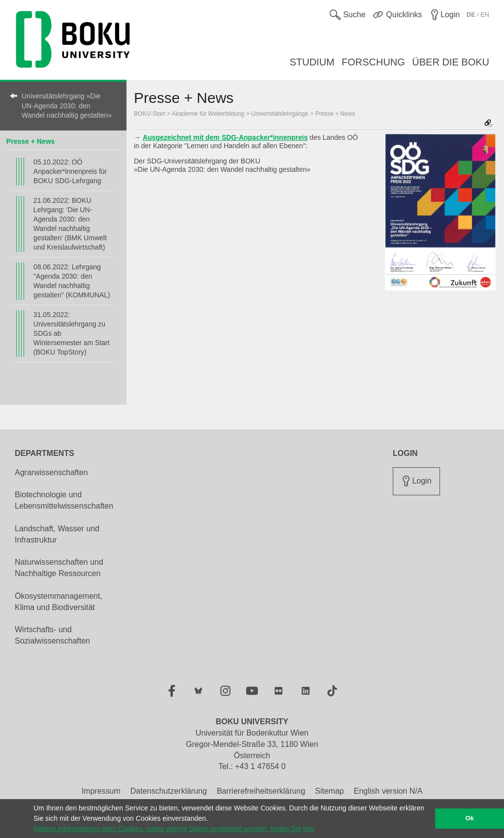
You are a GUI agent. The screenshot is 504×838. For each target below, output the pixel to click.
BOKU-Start (149, 114)
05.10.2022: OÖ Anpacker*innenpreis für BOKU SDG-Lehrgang (70, 171)
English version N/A (388, 791)
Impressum (101, 791)
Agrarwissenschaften (51, 472)
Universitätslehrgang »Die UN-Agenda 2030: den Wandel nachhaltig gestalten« (67, 106)
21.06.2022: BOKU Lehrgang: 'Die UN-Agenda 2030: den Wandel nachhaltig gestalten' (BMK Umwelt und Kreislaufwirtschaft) (70, 224)
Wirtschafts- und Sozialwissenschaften (52, 635)
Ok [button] (470, 818)
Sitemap (330, 791)
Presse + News (31, 141)
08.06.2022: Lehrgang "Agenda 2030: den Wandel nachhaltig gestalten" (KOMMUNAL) (72, 281)
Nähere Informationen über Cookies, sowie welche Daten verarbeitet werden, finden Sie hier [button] (174, 829)
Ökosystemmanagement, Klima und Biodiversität (59, 602)
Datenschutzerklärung (169, 791)
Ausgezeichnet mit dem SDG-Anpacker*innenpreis (225, 137)
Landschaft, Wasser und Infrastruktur (57, 534)
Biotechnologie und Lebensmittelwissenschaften (64, 500)
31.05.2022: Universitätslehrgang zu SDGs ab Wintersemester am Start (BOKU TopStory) (72, 333)
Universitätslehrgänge (280, 114)
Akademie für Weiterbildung (208, 114)
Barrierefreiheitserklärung (261, 791)
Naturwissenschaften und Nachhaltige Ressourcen (59, 568)
